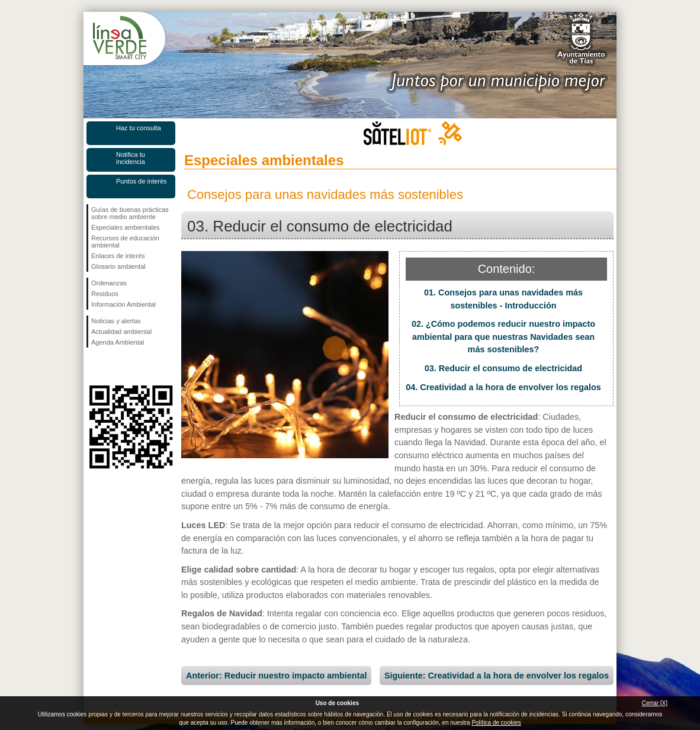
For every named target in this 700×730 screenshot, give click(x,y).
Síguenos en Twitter (113, 366)
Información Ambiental (123, 304)
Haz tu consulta (139, 128)
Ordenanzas (109, 283)
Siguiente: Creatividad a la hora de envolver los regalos (497, 676)
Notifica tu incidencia (131, 158)
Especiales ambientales (126, 227)
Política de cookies (496, 723)
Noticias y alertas (116, 321)
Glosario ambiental (118, 266)
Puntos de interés (142, 181)
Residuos (105, 294)
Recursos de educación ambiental (125, 242)
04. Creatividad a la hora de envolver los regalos (503, 387)
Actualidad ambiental (121, 332)
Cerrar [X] (655, 703)
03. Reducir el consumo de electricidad (503, 368)
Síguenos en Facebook (94, 366)
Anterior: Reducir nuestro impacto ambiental (276, 676)
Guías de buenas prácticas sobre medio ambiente (130, 213)
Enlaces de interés (118, 256)
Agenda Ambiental (118, 342)
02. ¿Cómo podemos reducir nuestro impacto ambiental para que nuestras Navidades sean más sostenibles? (503, 337)
